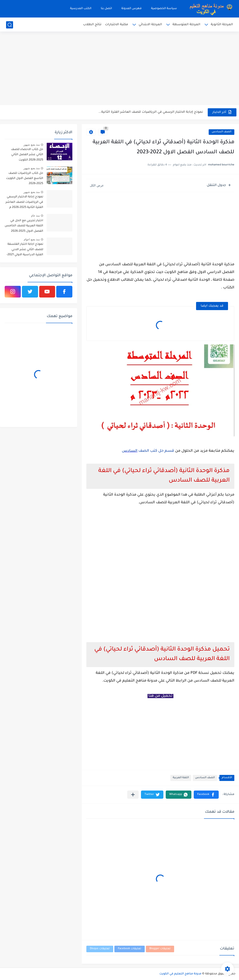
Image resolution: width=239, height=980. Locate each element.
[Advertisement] (119, 69)
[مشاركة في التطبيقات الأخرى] (133, 795)
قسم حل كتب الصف (156, 451)
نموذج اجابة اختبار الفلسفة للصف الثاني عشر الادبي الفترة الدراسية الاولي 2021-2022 (25, 250)
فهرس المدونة (132, 9)
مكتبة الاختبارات (117, 25)
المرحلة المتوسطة (186, 25)
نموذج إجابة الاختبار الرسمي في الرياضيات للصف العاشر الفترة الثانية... (151, 112)
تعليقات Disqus (100, 949)
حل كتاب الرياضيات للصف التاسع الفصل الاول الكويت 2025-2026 (25, 179)
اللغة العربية (181, 778)
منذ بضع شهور (32, 145)
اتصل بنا (106, 9)
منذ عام (35, 216)
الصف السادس (221, 132)
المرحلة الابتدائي (150, 25)
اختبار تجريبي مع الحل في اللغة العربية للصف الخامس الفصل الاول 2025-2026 (24, 226)
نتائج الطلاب (92, 25)
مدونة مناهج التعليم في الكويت (180, 974)
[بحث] (10, 25)
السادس (130, 451)
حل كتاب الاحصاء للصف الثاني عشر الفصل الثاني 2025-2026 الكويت (27, 155)
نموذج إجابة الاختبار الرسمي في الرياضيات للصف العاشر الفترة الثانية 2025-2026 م (24, 202)
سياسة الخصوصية (164, 9)
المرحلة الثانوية (222, 25)
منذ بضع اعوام (32, 239)
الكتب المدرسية (81, 9)
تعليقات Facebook (130, 949)
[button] (206, 795)
